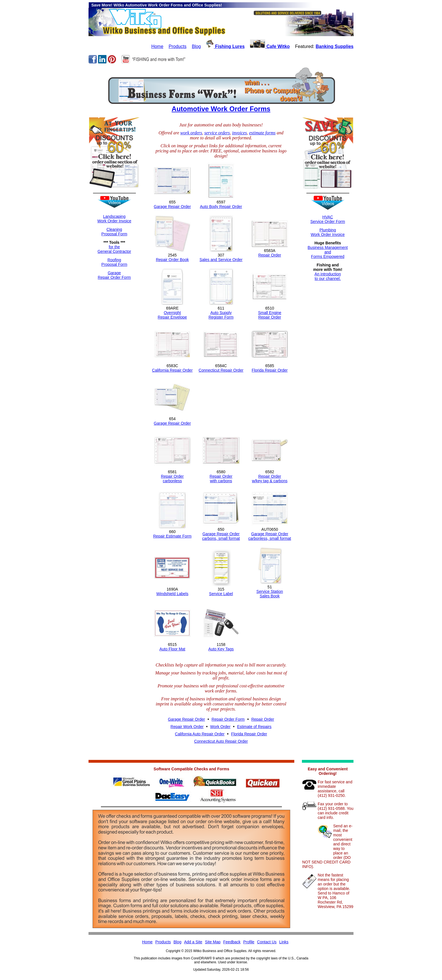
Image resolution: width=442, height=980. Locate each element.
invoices (239, 133)
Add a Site (193, 942)
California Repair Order (172, 370)
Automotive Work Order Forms (221, 109)
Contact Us (267, 942)
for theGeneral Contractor (114, 249)
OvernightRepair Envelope (173, 315)
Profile (249, 942)
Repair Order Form (228, 719)
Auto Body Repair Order (221, 207)
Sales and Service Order (221, 260)
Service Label (221, 594)
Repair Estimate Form (172, 536)
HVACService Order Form (328, 219)
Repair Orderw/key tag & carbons (270, 479)
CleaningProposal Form (114, 232)
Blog (196, 46)
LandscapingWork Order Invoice (114, 219)
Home (157, 46)
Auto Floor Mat (172, 649)
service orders (217, 133)
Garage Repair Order (173, 207)
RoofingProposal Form (114, 262)
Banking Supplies (335, 46)
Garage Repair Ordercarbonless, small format (270, 536)
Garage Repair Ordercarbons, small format (221, 536)
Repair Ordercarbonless (172, 479)
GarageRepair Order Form (114, 275)
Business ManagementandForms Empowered (328, 252)
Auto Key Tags (221, 649)
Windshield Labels (173, 594)
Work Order (220, 727)
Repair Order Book (172, 260)
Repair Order (270, 255)
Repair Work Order (187, 727)
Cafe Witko (270, 46)
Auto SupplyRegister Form (221, 315)
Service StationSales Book (270, 594)
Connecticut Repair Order (221, 370)
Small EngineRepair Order (270, 315)
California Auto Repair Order (200, 734)
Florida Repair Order (270, 370)
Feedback (232, 942)
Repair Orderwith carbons (221, 479)
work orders (191, 133)
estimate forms (262, 133)
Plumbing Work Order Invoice (328, 232)
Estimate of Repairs (254, 727)
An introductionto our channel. (328, 276)
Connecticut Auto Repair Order (221, 741)
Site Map (213, 942)
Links (284, 942)
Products (177, 46)
